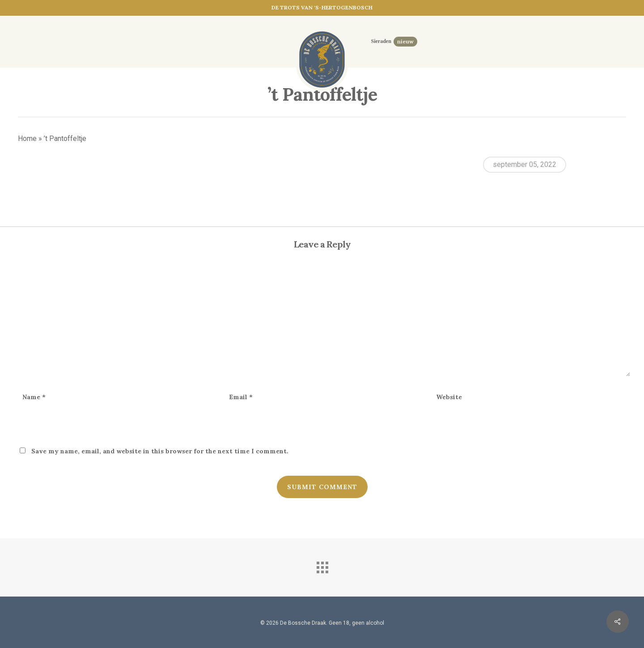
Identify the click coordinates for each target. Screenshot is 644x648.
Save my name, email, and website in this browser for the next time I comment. (160, 451)
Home (27, 139)
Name (34, 397)
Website (449, 397)
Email (241, 397)
